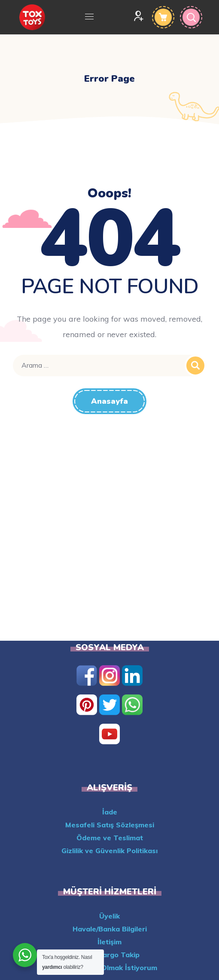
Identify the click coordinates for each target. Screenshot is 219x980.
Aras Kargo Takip (109, 955)
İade (110, 812)
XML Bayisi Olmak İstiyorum (110, 968)
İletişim (109, 942)
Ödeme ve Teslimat (110, 838)
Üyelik (109, 916)
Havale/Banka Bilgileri (110, 929)
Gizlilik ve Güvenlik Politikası (109, 851)
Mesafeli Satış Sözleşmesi (110, 825)
